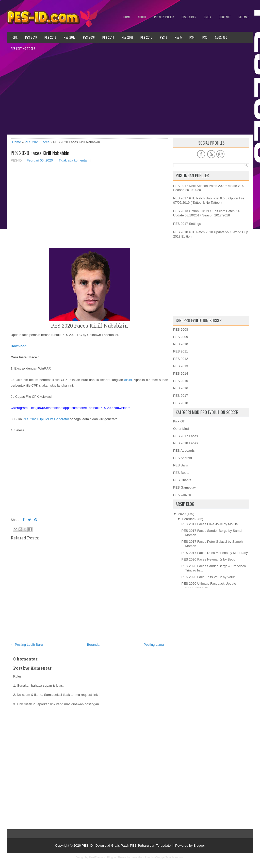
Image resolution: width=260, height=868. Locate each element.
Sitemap (244, 17)
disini (128, 380)
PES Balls (181, 465)
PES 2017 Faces (186, 436)
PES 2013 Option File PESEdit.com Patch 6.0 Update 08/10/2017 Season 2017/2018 (207, 213)
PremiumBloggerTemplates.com (165, 857)
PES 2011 (127, 37)
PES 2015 (181, 381)
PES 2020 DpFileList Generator (46, 419)
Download (19, 346)
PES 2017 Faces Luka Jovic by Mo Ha (209, 524)
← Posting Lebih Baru (27, 645)
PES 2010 (146, 37)
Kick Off (179, 421)
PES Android (183, 458)
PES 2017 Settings (187, 224)
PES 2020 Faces (37, 142)
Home (127, 17)
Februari (188, 519)
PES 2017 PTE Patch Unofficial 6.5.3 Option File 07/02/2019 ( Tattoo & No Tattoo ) (209, 200)
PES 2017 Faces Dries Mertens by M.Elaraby (215, 553)
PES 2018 (50, 37)
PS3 (205, 37)
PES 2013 (108, 37)
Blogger (199, 845)
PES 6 (164, 37)
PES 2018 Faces (186, 443)
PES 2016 (89, 37)
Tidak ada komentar (73, 160)
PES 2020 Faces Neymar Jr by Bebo (208, 559)
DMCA (207, 17)
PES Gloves (182, 495)
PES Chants (182, 480)
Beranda (93, 645)
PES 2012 (181, 359)
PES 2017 (70, 37)
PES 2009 (181, 337)
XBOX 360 (221, 37)
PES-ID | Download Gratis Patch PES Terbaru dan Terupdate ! (127, 845)
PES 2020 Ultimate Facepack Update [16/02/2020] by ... (209, 586)
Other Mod (181, 429)
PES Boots (181, 473)
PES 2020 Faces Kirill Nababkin (40, 153)
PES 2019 (31, 37)
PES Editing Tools (23, 48)
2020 (182, 514)
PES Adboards (184, 451)
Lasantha (136, 857)
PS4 (192, 37)
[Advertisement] (130, 94)
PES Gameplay (184, 487)
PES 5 (178, 37)
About (142, 17)
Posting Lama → (156, 645)
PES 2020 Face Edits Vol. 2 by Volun (208, 577)
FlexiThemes (97, 857)
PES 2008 (181, 329)
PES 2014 (181, 373)
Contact (225, 17)
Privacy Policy (164, 17)
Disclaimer (189, 17)
